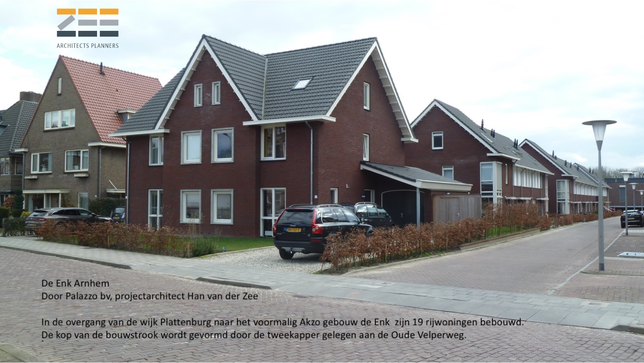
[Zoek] (584, 26)
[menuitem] (348, 26)
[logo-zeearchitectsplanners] (87, 26)
